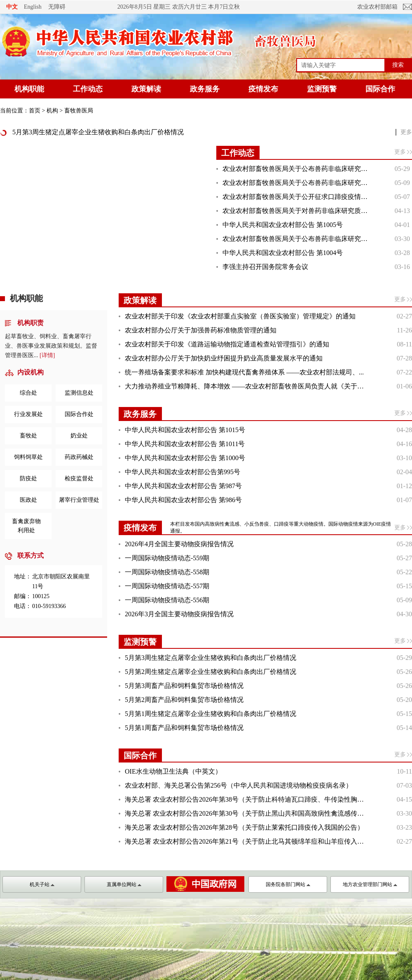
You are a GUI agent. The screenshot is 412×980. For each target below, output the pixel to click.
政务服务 (205, 89)
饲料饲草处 (28, 457)
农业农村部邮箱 (377, 7)
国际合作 (380, 89)
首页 (35, 111)
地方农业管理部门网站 (370, 884)
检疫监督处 (79, 478)
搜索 (398, 65)
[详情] (47, 355)
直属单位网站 (124, 884)
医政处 (28, 500)
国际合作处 (79, 414)
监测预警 (322, 89)
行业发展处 (28, 414)
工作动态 (88, 89)
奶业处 (79, 436)
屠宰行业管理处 (79, 500)
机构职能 (29, 89)
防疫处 (28, 478)
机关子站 (42, 884)
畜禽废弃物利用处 (26, 526)
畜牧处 (28, 436)
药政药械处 (79, 457)
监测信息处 (79, 393)
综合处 (28, 393)
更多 (406, 132)
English (33, 7)
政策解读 (146, 89)
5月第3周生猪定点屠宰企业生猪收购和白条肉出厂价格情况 (98, 132)
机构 (52, 111)
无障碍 (57, 7)
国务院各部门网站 (288, 884)
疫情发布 (263, 89)
